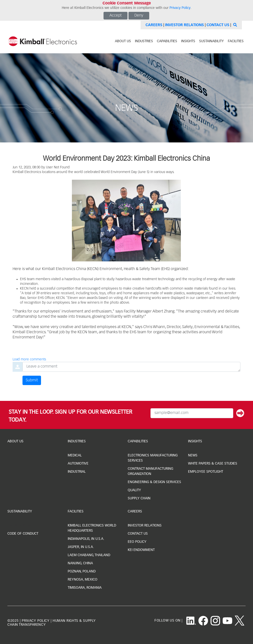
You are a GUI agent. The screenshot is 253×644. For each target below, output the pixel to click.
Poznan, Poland (82, 571)
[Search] (234, 25)
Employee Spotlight (206, 472)
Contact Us (218, 25)
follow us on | (169, 621)
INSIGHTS (188, 41)
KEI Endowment (141, 550)
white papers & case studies (213, 464)
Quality (134, 490)
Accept (116, 16)
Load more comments (29, 359)
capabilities (167, 41)
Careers (154, 25)
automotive (78, 464)
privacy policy (36, 621)
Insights (195, 441)
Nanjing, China (80, 563)
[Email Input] (192, 413)
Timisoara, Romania (85, 588)
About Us (15, 441)
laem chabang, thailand (89, 555)
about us (123, 41)
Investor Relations (184, 25)
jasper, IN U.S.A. (81, 547)
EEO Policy (137, 542)
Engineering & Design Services (154, 482)
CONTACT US (138, 534)
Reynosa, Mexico (83, 580)
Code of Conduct (23, 534)
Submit (32, 380)
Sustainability (20, 511)
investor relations (145, 526)
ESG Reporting (20, 526)
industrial (77, 472)
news (193, 455)
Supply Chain (139, 498)
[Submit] (240, 413)
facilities (236, 41)
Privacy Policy (180, 8)
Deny (139, 16)
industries (144, 41)
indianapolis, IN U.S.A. (86, 539)
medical (75, 455)
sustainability (211, 41)
